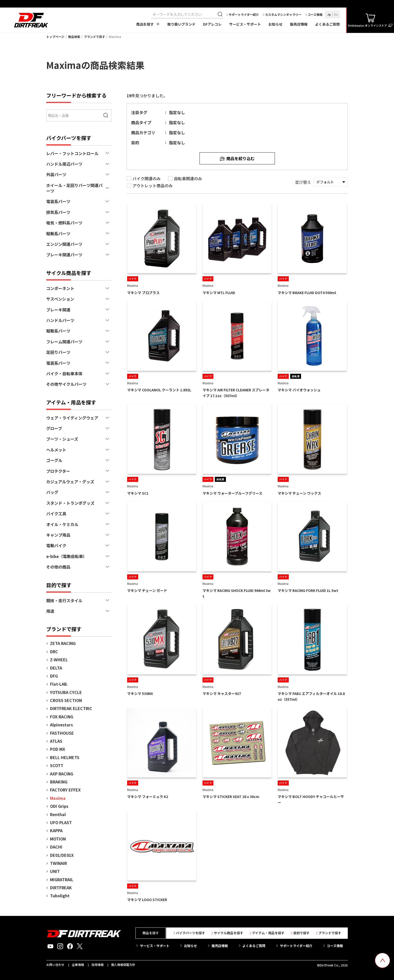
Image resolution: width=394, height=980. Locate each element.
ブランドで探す (94, 37)
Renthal (58, 814)
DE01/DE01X (62, 855)
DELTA (56, 668)
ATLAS (56, 741)
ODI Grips (59, 806)
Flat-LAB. (59, 684)
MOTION (58, 839)
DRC (54, 651)
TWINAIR (58, 863)
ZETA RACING (63, 643)
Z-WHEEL (59, 660)
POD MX (58, 749)
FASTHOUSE (62, 733)
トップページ (55, 37)
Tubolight (60, 896)
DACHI (56, 847)
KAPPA (56, 830)
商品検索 (74, 37)
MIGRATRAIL (62, 879)
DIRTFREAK (61, 888)
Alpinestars (61, 725)
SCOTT (57, 765)
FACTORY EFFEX (65, 790)
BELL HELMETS (65, 757)
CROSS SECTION (66, 700)
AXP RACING (62, 774)
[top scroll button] (382, 960)
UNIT (55, 871)
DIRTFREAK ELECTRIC (71, 708)
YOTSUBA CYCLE (66, 692)
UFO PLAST (61, 822)
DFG (54, 676)
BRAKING (59, 782)
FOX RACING (62, 717)
